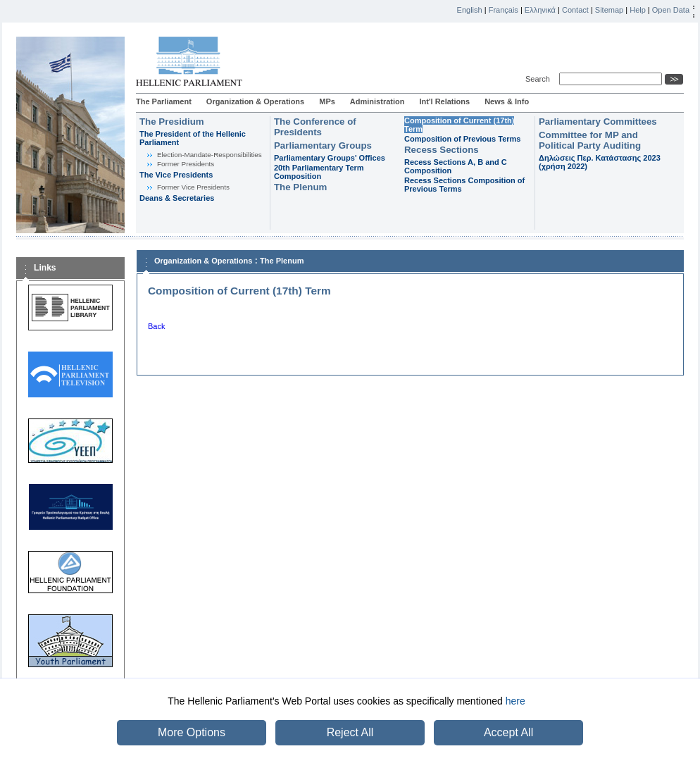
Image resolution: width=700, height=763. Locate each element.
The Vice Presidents (176, 175)
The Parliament (164, 101)
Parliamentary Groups (323, 145)
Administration (377, 101)
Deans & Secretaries (177, 198)
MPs (327, 101)
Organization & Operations (255, 101)
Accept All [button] (508, 732)
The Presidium (172, 122)
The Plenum (300, 187)
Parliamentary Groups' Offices (330, 158)
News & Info (507, 101)
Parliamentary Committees (598, 122)
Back (156, 326)
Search (540, 79)
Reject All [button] (350, 732)
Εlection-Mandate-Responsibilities (210, 155)
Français (504, 10)
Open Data (671, 10)
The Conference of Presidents (315, 127)
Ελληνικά (540, 10)
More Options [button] (192, 732)
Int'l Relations (444, 101)
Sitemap (609, 10)
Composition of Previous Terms (462, 139)
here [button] (515, 701)
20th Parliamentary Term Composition (319, 172)
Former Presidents (186, 164)
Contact (575, 10)
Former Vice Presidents (193, 187)
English (470, 10)
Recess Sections (442, 150)
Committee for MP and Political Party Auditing (590, 140)
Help (638, 10)
